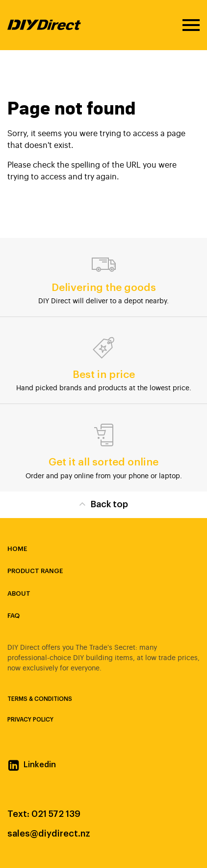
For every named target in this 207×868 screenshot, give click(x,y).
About (19, 593)
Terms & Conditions (40, 699)
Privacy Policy (30, 720)
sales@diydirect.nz (49, 834)
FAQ (13, 616)
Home (17, 549)
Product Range (35, 571)
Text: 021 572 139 (44, 814)
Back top (103, 504)
